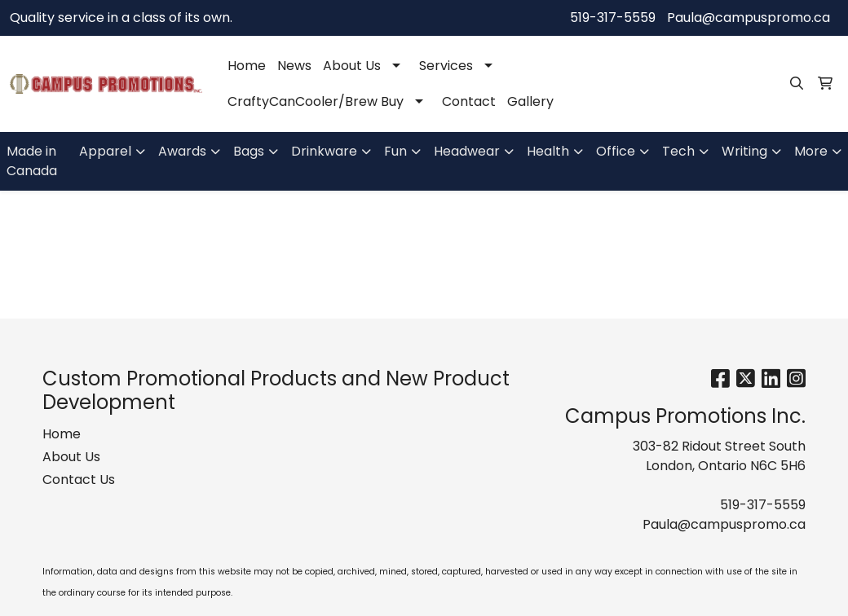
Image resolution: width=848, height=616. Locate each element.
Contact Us (79, 480)
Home (247, 66)
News (294, 66)
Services (446, 66)
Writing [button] (744, 151)
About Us (352, 66)
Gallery (530, 101)
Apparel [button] (105, 151)
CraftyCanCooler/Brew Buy (316, 101)
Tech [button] (678, 151)
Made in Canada (32, 161)
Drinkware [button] (324, 151)
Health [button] (548, 151)
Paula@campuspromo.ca (749, 18)
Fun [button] (395, 151)
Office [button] (616, 151)
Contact (469, 101)
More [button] (811, 151)
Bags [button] (249, 151)
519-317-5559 (613, 18)
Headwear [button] (467, 151)
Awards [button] (182, 151)
